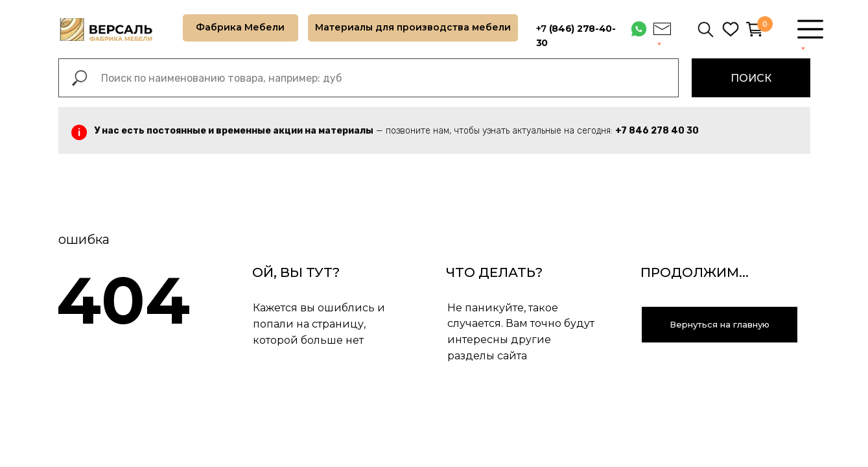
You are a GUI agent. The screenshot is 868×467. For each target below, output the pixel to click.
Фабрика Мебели (240, 27)
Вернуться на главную (720, 324)
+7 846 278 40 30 (657, 131)
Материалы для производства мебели (413, 27)
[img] (731, 29)
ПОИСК (751, 78)
